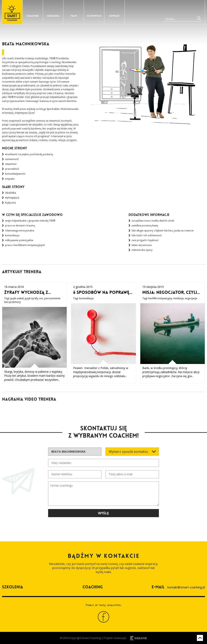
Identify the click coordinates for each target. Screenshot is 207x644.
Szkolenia (53, 16)
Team (74, 16)
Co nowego (94, 16)
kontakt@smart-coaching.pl (186, 587)
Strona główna (12, 12)
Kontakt (115, 16)
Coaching (33, 16)
